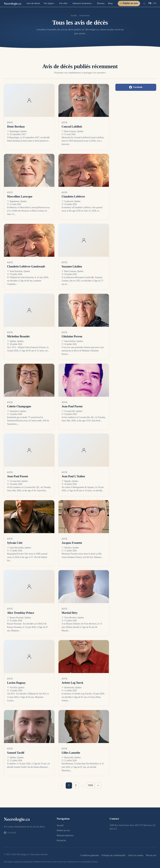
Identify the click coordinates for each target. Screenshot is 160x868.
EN (155, 3)
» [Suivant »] (98, 785)
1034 (90, 785)
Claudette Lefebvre (73, 197)
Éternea (101, 3)
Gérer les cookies (136, 855)
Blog (110, 3)
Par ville (64, 3)
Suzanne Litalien (72, 266)
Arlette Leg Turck (72, 683)
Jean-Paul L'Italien (73, 476)
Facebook (136, 87)
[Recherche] (144, 3)
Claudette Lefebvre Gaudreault (26, 266)
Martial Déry (70, 613)
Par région (50, 3)
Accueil (73, 16)
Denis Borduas (16, 127)
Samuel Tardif (16, 753)
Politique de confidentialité (113, 855)
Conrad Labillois (72, 127)
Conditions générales (90, 855)
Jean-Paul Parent (72, 406)
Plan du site (151, 855)
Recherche (61, 840)
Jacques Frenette (72, 543)
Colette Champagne (19, 406)
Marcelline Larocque (20, 197)
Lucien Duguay (16, 683)
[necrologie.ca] (13, 3)
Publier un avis (129, 3)
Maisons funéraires (83, 3)
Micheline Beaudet (18, 336)
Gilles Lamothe (71, 753)
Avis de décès (33, 3)
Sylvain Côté (15, 543)
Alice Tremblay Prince (21, 613)
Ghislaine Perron (72, 336)
